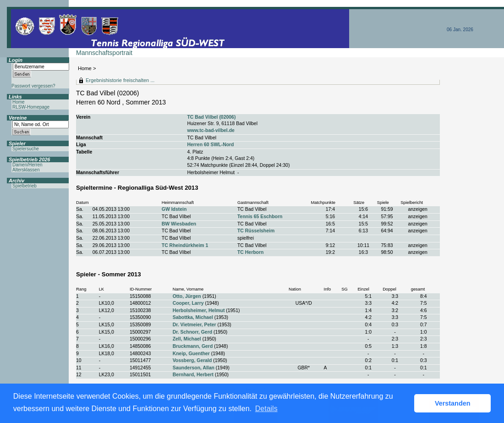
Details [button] (266, 409)
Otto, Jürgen (187, 296)
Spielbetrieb (25, 186)
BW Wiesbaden (179, 224)
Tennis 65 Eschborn (260, 217)
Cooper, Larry (188, 303)
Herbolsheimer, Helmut (199, 310)
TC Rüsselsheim (256, 231)
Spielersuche (26, 149)
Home (85, 68)
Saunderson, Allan (194, 368)
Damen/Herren (27, 165)
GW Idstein (174, 209)
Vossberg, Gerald (192, 360)
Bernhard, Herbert (193, 375)
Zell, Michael (187, 339)
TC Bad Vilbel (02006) (211, 117)
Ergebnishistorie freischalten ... (120, 80)
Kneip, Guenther (191, 354)
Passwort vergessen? (33, 86)
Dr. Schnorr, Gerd (192, 332)
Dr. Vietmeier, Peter (194, 325)
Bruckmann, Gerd (193, 346)
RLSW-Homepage (31, 107)
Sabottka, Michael (193, 317)
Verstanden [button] (453, 403)
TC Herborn (250, 252)
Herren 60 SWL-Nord (210, 145)
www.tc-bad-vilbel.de (211, 130)
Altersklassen (26, 170)
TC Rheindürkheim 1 (185, 245)
